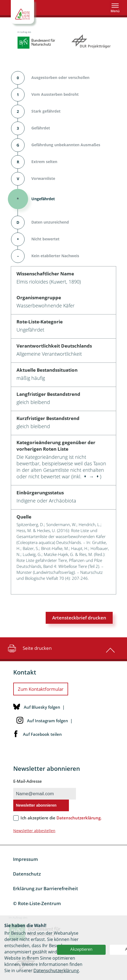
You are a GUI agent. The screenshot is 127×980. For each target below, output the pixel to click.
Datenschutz (27, 874)
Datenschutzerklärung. (79, 818)
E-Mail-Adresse (28, 781)
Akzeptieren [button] (81, 949)
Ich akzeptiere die (61, 818)
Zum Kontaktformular (41, 689)
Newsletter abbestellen (34, 831)
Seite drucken (29, 648)
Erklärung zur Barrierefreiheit (46, 888)
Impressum (25, 859)
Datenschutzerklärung (56, 970)
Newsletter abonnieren (36, 805)
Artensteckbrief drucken (79, 618)
